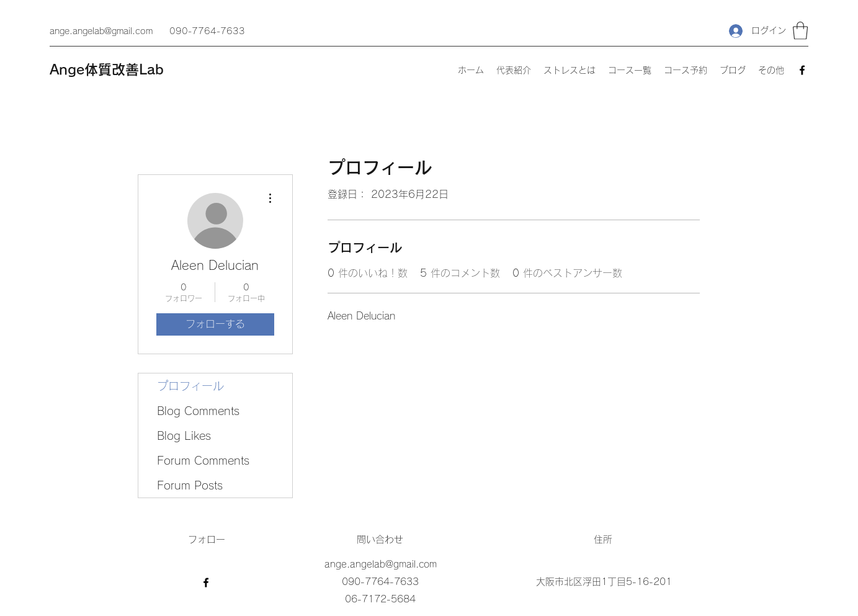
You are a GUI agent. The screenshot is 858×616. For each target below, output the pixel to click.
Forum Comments (203, 460)
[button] (800, 31)
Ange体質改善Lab (107, 69)
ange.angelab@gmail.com (101, 31)
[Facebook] (802, 70)
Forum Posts (190, 485)
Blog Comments (198, 411)
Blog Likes (184, 435)
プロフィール (190, 386)
